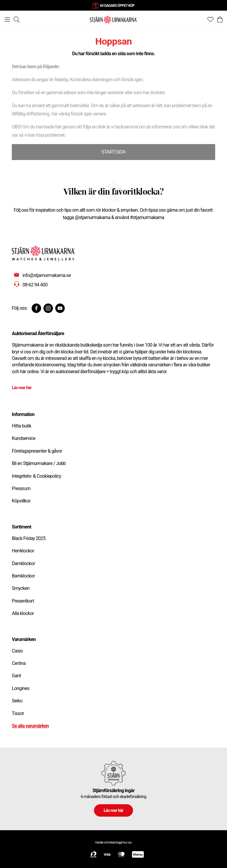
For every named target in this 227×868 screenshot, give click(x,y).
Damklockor (23, 563)
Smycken (21, 588)
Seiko (17, 701)
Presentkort (23, 601)
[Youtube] (60, 308)
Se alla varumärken (30, 726)
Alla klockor (23, 613)
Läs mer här (22, 388)
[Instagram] (48, 308)
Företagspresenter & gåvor (37, 451)
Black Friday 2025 (29, 538)
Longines (21, 688)
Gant (16, 676)
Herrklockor (23, 551)
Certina (19, 663)
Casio (17, 651)
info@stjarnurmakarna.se (47, 275)
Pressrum (21, 488)
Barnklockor (23, 576)
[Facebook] (36, 308)
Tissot (18, 713)
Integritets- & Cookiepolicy (37, 476)
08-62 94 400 (35, 285)
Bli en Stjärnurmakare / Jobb (39, 463)
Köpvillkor (21, 501)
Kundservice (24, 438)
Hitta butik (22, 426)
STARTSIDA (113, 152)
